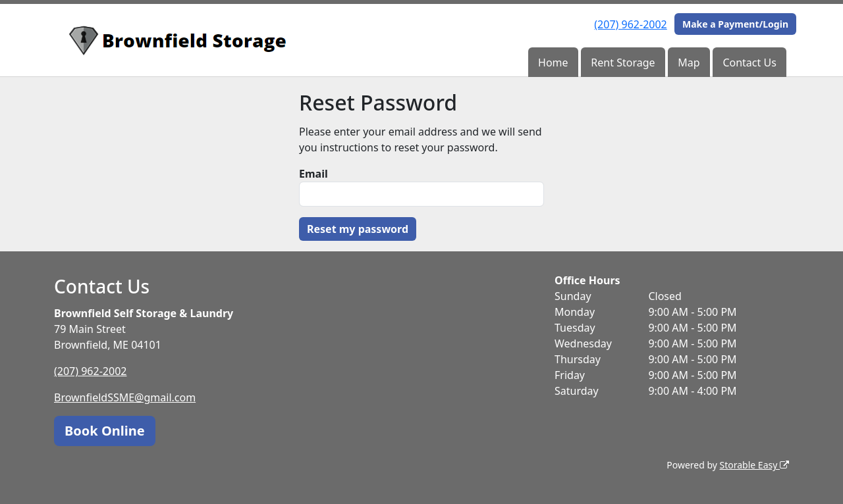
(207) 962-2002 (630, 24)
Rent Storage (623, 63)
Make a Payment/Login (735, 24)
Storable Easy (754, 465)
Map (689, 63)
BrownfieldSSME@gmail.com (125, 397)
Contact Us (749, 63)
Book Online (105, 431)
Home (553, 63)
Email (313, 174)
